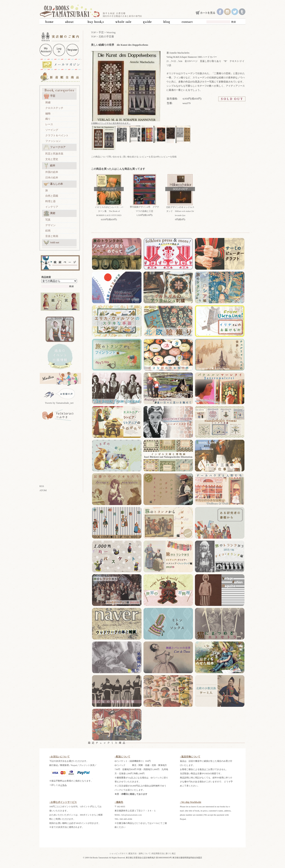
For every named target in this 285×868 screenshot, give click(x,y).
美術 (49, 213)
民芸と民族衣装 (54, 154)
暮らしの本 (53, 184)
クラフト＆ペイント (57, 135)
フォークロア (55, 147)
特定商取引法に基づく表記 (164, 853)
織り (48, 119)
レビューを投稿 (169, 157)
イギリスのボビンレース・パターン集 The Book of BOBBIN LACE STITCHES (109, 211)
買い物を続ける (131, 157)
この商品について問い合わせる (106, 157)
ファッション (53, 141)
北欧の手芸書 (106, 36)
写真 (48, 220)
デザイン (50, 225)
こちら (63, 785)
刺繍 (48, 102)
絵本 (49, 166)
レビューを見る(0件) (150, 157)
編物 (48, 113)
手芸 (49, 96)
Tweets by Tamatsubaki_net (59, 403)
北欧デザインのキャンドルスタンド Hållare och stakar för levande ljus (180, 211)
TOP (93, 32)
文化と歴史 (52, 159)
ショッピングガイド (118, 853)
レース (49, 124)
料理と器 (50, 201)
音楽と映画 (52, 236)
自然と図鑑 (52, 196)
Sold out (51, 243)
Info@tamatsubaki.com (132, 815)
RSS (42, 486)
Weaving (111, 32)
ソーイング (52, 130)
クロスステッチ (54, 108)
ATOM (43, 490)
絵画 (48, 231)
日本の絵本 (52, 178)
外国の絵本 (52, 172)
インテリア (52, 207)
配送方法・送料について (140, 853)
